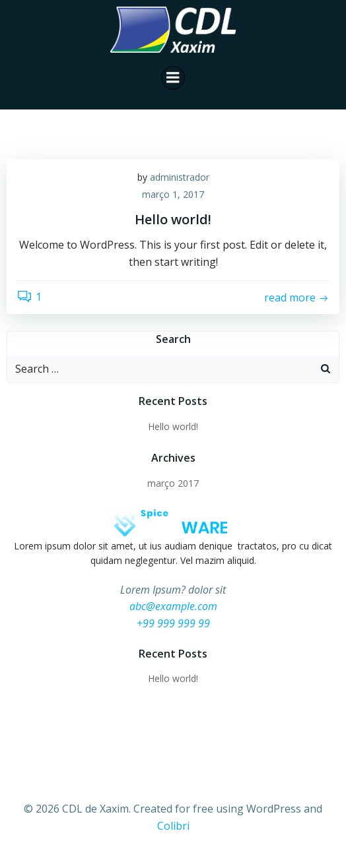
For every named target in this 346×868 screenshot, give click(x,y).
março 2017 (173, 483)
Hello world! (173, 426)
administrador (180, 177)
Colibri (173, 826)
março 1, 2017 (173, 194)
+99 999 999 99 (173, 623)
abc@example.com (173, 606)
